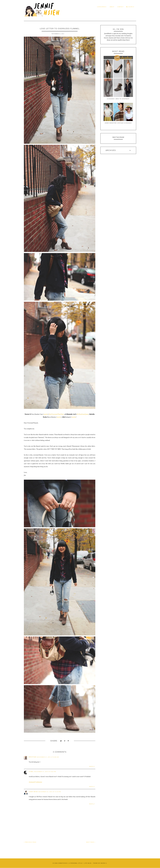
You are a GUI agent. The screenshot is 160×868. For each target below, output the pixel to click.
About (112, 7)
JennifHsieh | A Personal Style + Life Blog (75, 863)
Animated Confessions (35, 782)
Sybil (31, 771)
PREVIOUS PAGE (30, 842)
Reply (92, 766)
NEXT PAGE (91, 842)
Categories (102, 7)
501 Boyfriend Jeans (82, 414)
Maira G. (104, 863)
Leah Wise (33, 792)
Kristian (33, 757)
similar (46, 414)
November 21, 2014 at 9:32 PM (45, 772)
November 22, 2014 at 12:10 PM (50, 792)
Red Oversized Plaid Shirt (56, 414)
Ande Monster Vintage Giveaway (118, 123)
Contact (120, 7)
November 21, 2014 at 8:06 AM (48, 757)
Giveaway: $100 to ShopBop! (118, 99)
